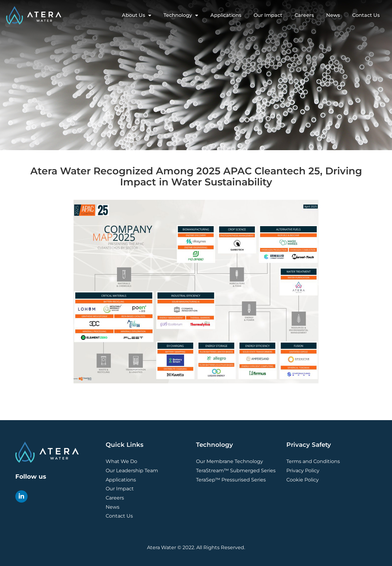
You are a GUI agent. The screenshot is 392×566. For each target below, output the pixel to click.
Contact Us (366, 15)
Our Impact (268, 15)
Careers (304, 15)
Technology (181, 15)
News (333, 15)
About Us (137, 15)
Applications (226, 15)
